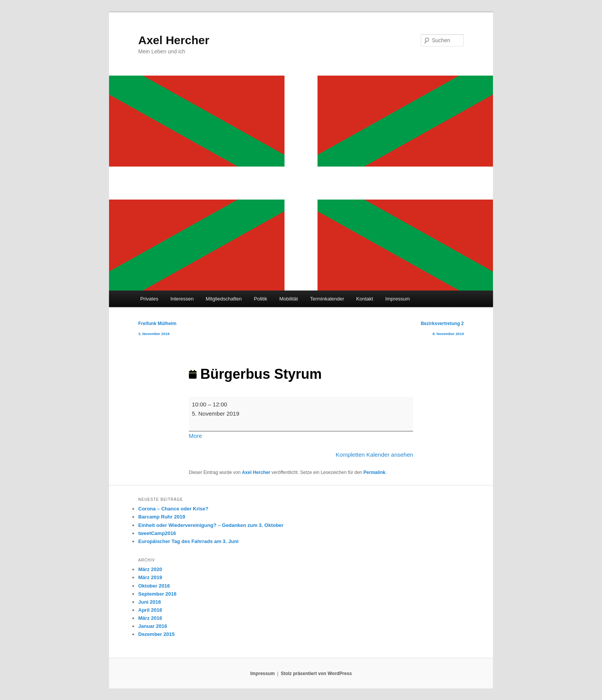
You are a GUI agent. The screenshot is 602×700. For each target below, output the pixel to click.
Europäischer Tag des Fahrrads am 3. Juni (188, 541)
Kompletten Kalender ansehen (374, 455)
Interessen (182, 299)
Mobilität (289, 299)
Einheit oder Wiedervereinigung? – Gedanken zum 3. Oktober (211, 525)
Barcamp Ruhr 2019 (162, 517)
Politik (260, 299)
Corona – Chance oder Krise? (173, 509)
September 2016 (157, 594)
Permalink (375, 472)
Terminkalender (327, 299)
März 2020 (150, 569)
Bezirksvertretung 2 (442, 330)
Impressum (397, 299)
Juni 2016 (150, 602)
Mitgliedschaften (224, 299)
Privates (149, 299)
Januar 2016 (153, 626)
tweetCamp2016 (157, 533)
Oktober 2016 (154, 586)
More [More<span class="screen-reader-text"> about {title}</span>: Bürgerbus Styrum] (195, 436)
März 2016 (150, 618)
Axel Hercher (174, 40)
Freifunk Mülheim (157, 330)
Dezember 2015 (156, 634)
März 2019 (150, 577)
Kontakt (365, 299)
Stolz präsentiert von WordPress (316, 674)
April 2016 (150, 610)
